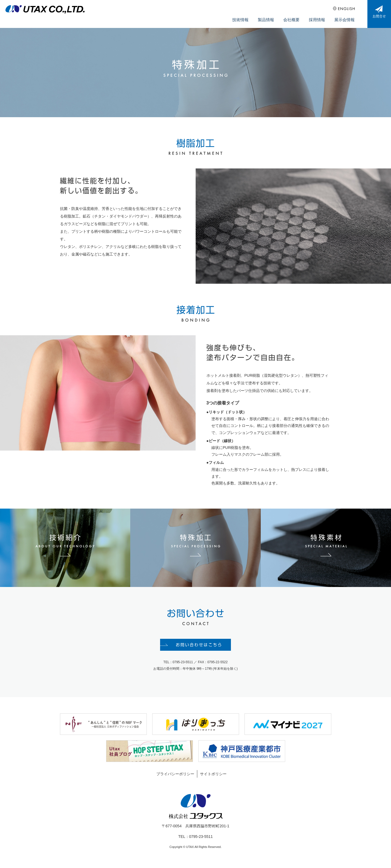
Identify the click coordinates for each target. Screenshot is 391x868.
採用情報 (320, 17)
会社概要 (297, 17)
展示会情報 (346, 17)
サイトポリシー (213, 778)
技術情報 (250, 17)
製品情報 (274, 17)
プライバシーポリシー (175, 778)
